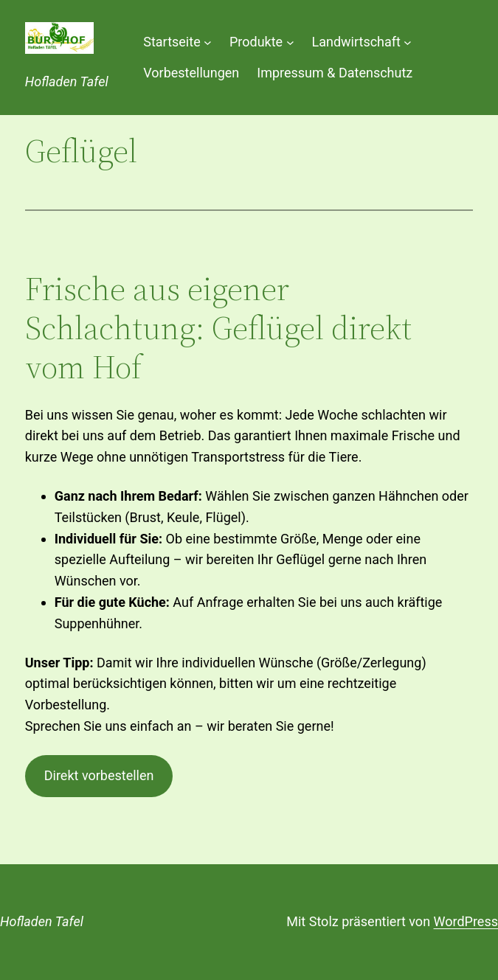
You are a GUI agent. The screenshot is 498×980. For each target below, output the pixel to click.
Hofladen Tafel (67, 81)
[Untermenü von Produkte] (290, 42)
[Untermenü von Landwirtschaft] (408, 42)
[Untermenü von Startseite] (208, 42)
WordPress (466, 921)
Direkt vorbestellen (99, 775)
